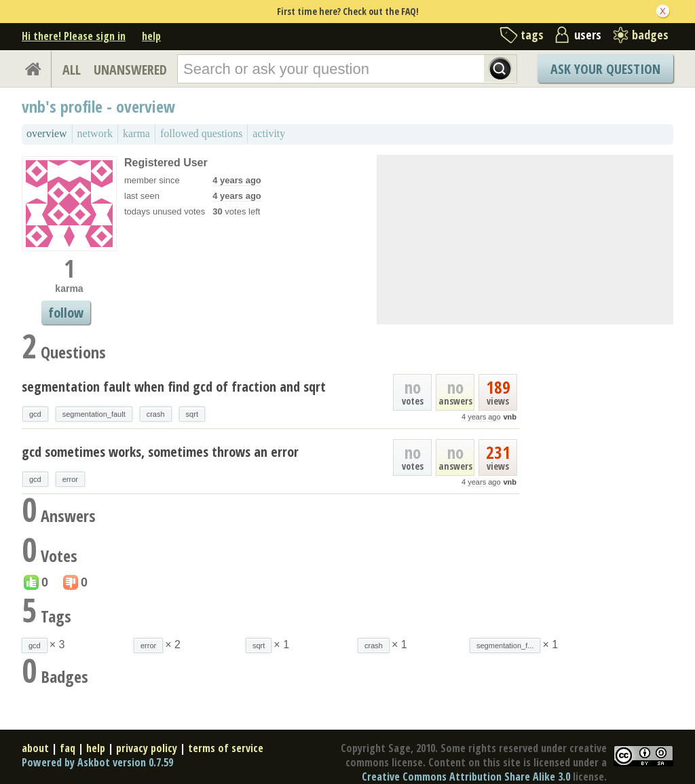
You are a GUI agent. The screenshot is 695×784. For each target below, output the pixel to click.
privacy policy (147, 748)
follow (66, 313)
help (151, 36)
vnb (510, 417)
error (70, 479)
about (35, 748)
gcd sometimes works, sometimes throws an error (160, 452)
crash (156, 414)
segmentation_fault (94, 414)
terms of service (226, 748)
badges (650, 35)
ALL (72, 70)
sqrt (192, 414)
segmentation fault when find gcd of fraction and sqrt (174, 387)
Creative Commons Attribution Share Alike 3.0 (466, 777)
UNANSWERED (130, 70)
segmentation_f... (505, 646)
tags (532, 35)
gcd (35, 414)
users (588, 35)
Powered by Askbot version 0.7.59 (97, 762)
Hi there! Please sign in (74, 36)
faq (68, 748)
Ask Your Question (605, 69)
